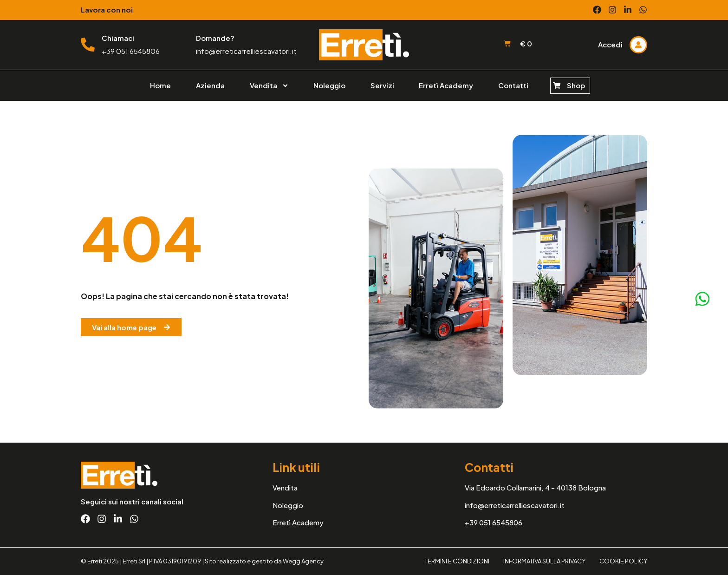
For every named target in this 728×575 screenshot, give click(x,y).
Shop (576, 85)
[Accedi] (638, 45)
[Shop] (557, 85)
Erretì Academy (446, 85)
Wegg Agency (303, 561)
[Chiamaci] (88, 45)
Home (160, 85)
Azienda (210, 85)
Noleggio (329, 85)
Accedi (610, 44)
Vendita (269, 86)
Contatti (513, 85)
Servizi (382, 85)
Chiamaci (118, 38)
